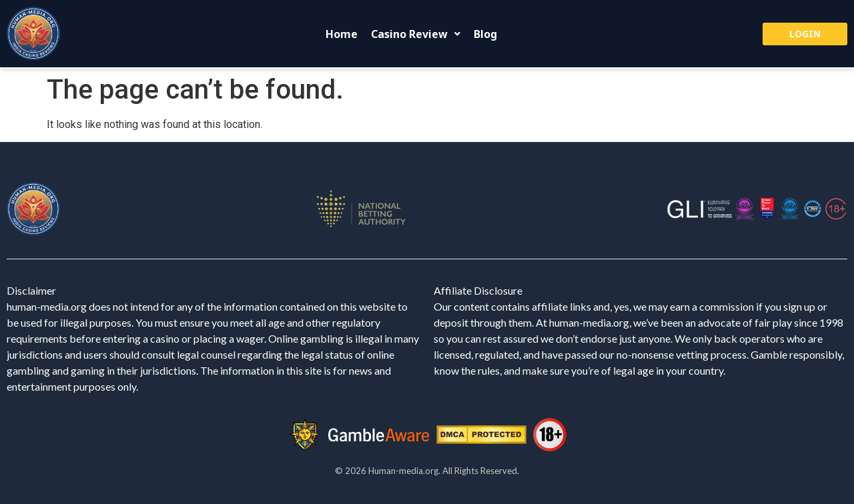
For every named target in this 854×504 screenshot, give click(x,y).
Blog (485, 34)
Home (342, 34)
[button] (416, 34)
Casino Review (416, 34)
